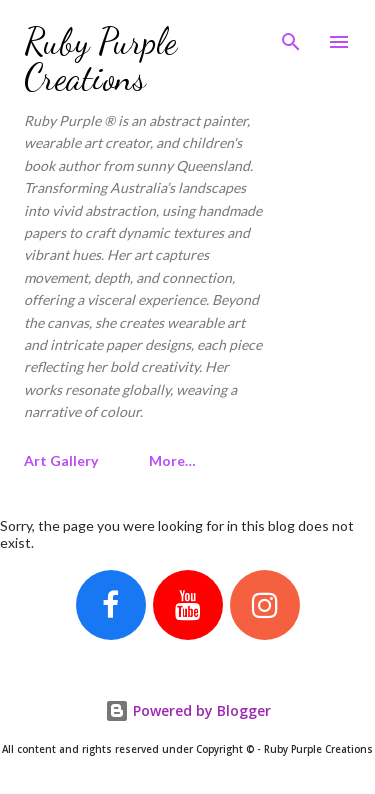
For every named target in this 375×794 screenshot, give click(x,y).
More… (172, 460)
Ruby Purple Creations (100, 59)
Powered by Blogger (188, 710)
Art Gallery (61, 460)
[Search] (291, 36)
